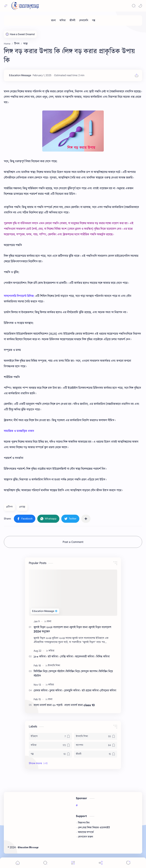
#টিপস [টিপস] (9, 507)
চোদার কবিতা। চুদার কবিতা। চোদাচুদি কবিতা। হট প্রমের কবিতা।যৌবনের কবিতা (75, 690)
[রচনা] (53, 21)
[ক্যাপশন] (96, 745)
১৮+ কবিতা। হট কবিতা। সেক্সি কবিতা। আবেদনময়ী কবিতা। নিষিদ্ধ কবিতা (72, 657)
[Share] (101, 863)
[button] (140, 6)
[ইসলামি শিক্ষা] (54, 666)
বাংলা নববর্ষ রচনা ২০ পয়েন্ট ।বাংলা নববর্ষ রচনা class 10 (64, 705)
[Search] (134, 6)
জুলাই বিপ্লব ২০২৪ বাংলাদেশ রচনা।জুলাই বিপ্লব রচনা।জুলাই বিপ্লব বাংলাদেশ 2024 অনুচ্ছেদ (72, 629)
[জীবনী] (72, 21)
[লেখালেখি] (84, 21)
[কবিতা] (63, 21)
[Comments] (128, 863)
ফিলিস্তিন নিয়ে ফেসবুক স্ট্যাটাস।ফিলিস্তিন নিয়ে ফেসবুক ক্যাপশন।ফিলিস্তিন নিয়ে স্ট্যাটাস (73, 673)
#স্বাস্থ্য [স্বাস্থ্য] (22, 507)
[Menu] (73, 863)
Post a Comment (73, 542)
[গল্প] (94, 21)
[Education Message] (20, 75)
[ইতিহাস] (50, 736)
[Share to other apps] (86, 519)
